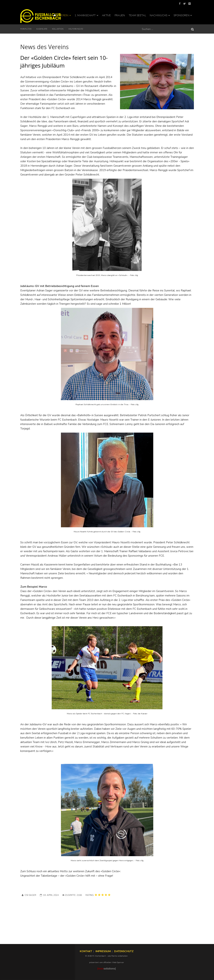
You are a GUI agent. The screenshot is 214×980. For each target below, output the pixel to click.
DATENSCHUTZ (124, 951)
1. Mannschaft (85, 15)
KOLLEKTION (58, 29)
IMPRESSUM (103, 951)
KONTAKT (86, 951)
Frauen (120, 15)
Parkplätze (26, 29)
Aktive (106, 15)
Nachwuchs (159, 15)
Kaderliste (42, 29)
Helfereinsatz (76, 29)
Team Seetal (137, 15)
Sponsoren (182, 15)
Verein (64, 15)
